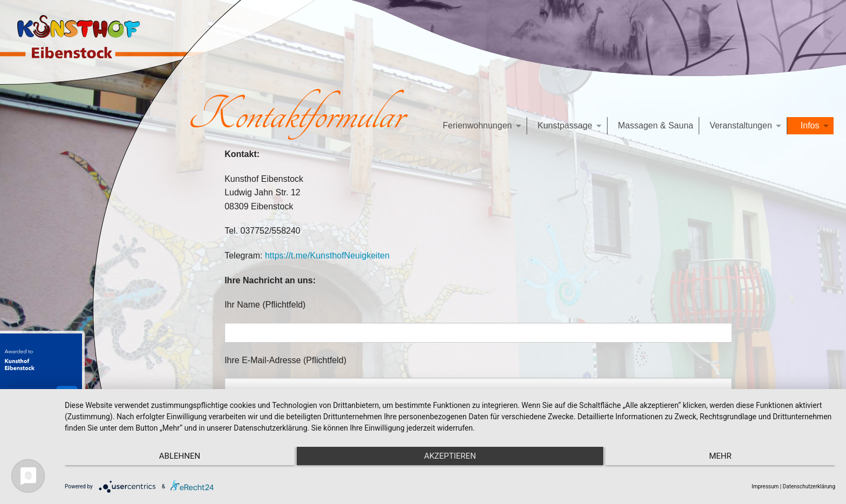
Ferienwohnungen (477, 125)
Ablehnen (180, 456)
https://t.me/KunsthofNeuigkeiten (327, 256)
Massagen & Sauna (656, 125)
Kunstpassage (565, 125)
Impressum (765, 486)
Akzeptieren (450, 456)
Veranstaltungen (741, 125)
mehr (720, 456)
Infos (810, 125)
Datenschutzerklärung (809, 486)
